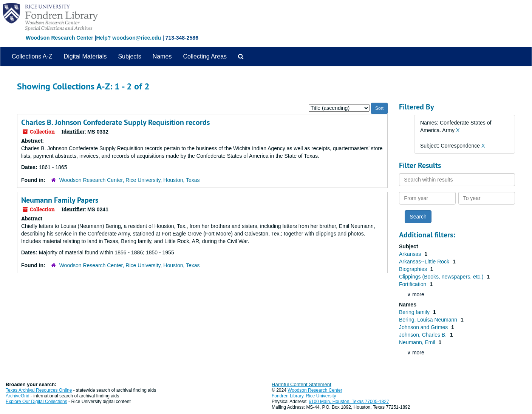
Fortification (413, 284)
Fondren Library (288, 396)
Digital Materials (85, 56)
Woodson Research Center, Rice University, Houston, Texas (130, 180)
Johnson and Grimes (424, 327)
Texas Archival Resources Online (39, 390)
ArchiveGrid (18, 396)
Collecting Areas (205, 56)
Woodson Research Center (60, 38)
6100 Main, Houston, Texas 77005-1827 (349, 402)
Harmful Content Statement (302, 384)
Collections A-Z (32, 56)
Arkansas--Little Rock (425, 262)
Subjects (129, 56)
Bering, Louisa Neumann (429, 320)
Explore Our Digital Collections (36, 402)
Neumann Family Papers (60, 200)
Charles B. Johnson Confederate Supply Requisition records (115, 122)
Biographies (414, 269)
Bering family (415, 312)
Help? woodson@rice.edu (128, 38)
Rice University (321, 396)
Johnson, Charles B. (424, 335)
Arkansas (411, 254)
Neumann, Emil (418, 342)
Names (162, 56)
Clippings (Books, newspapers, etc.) (442, 277)
